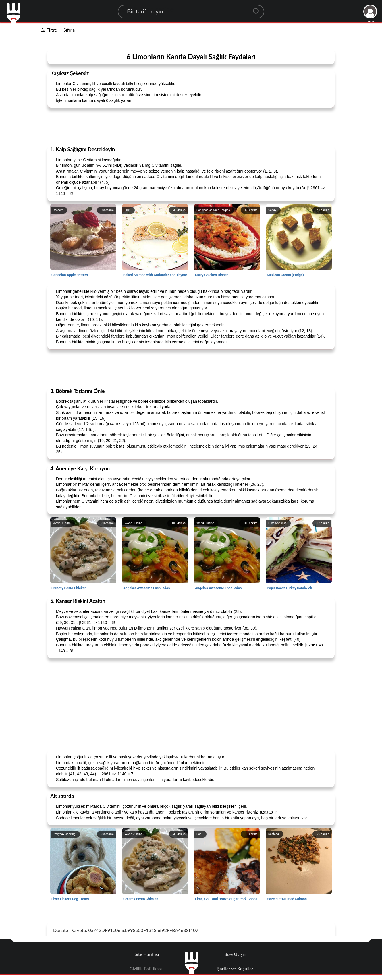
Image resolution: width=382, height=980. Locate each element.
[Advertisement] (191, 127)
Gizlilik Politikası (146, 968)
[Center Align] (258, 9)
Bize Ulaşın (235, 954)
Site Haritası (147, 954)
